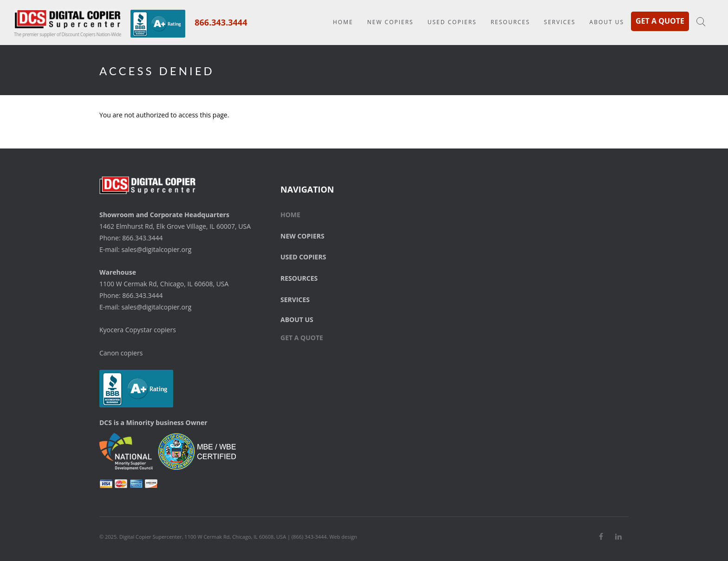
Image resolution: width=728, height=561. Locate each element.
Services (560, 22)
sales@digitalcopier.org (156, 249)
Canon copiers (121, 353)
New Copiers (390, 22)
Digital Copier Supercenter (151, 537)
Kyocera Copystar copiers (138, 330)
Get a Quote (660, 21)
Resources (510, 22)
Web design (343, 537)
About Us (607, 22)
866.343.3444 (221, 22)
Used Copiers (452, 22)
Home (343, 22)
